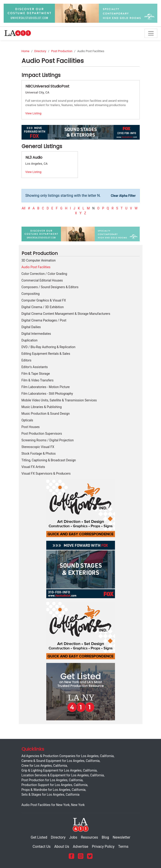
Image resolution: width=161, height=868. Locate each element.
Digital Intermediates (36, 334)
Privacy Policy (103, 847)
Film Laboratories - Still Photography (47, 394)
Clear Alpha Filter (123, 196)
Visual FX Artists (33, 467)
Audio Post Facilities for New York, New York (53, 805)
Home (26, 51)
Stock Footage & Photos (39, 454)
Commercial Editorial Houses (42, 280)
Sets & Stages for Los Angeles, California (50, 795)
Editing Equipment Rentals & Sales (46, 354)
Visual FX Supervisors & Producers (46, 473)
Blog (105, 837)
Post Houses (31, 427)
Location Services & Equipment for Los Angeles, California (63, 775)
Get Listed (39, 837)
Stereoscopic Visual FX (38, 447)
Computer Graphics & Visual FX (44, 300)
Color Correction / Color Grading (44, 274)
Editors (27, 360)
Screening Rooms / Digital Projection (48, 440)
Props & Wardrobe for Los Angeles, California (53, 790)
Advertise (80, 847)
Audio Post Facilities (36, 267)
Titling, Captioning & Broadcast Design (49, 460)
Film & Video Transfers (38, 380)
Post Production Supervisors (42, 434)
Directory (40, 51)
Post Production (62, 51)
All (24, 208)
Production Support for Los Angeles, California (55, 785)
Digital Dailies (31, 327)
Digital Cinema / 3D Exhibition (43, 307)
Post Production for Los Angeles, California (52, 780)
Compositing (31, 294)
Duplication (30, 340)
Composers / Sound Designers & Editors (50, 287)
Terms (123, 847)
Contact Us (42, 847)
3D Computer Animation (39, 260)
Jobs (73, 837)
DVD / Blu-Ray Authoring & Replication (49, 347)
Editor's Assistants (35, 367)
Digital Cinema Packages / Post (44, 320)
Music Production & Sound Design (46, 414)
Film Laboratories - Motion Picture (46, 387)
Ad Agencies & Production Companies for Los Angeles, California (68, 756)
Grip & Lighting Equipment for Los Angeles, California (59, 770)
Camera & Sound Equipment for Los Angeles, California (61, 761)
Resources (89, 837)
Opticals (27, 420)
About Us (62, 847)
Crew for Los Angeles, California (44, 766)
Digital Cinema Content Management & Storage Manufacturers (66, 314)
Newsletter (121, 837)
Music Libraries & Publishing (42, 407)
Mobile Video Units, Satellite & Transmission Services (59, 400)
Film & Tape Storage (36, 374)
